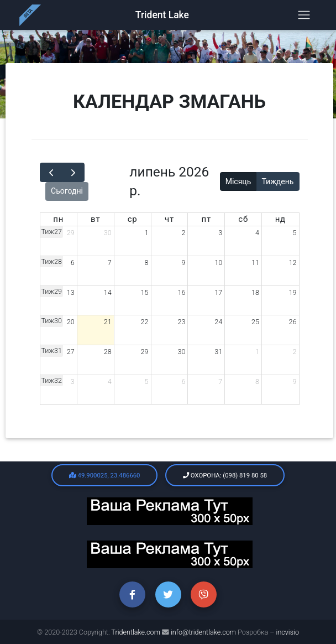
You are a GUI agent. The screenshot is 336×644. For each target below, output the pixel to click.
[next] (73, 172)
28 (108, 352)
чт (169, 219)
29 (71, 233)
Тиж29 (52, 291)
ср (133, 219)
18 (255, 292)
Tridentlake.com (136, 632)
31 (218, 352)
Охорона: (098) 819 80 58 (225, 475)
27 (71, 352)
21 (108, 322)
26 (293, 322)
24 (218, 322)
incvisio (288, 632)
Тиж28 (52, 261)
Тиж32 (52, 380)
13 (71, 292)
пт (206, 219)
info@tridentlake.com (203, 632)
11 (255, 263)
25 (255, 322)
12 (293, 263)
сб (243, 219)
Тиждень (277, 181)
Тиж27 (52, 232)
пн (58, 219)
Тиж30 (52, 321)
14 (108, 292)
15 (145, 292)
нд (280, 219)
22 (145, 322)
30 (108, 233)
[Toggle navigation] (304, 17)
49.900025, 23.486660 (105, 475)
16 (181, 292)
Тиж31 (52, 350)
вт (95, 219)
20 (71, 322)
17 (218, 292)
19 (293, 292)
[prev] (51, 172)
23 (181, 322)
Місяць (238, 181)
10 (218, 263)
